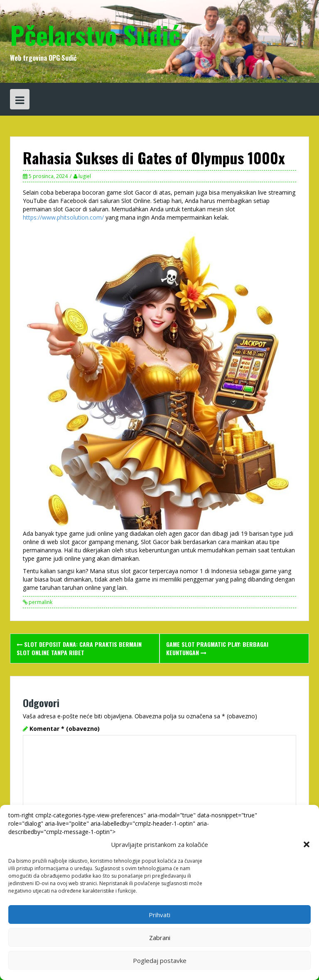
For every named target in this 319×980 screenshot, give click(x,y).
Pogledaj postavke (160, 960)
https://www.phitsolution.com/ (63, 217)
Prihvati (159, 915)
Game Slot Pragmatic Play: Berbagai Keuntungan (217, 648)
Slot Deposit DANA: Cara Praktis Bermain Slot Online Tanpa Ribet (79, 648)
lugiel (85, 176)
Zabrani (160, 938)
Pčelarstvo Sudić (95, 34)
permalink (40, 602)
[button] (307, 844)
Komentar (65, 729)
